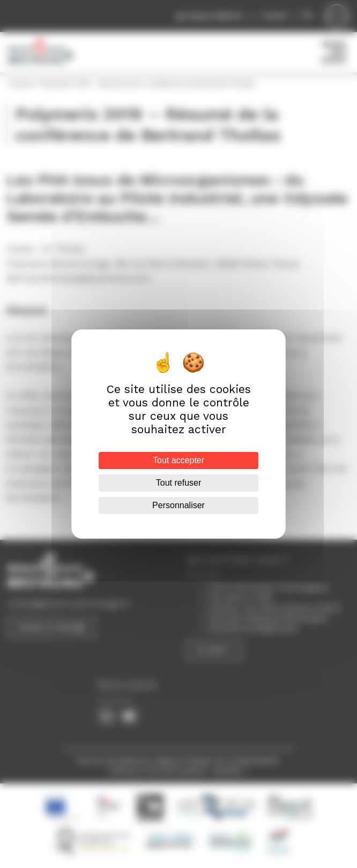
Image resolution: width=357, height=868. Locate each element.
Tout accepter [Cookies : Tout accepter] (178, 460)
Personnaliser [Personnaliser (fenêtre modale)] (178, 505)
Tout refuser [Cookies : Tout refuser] (178, 483)
